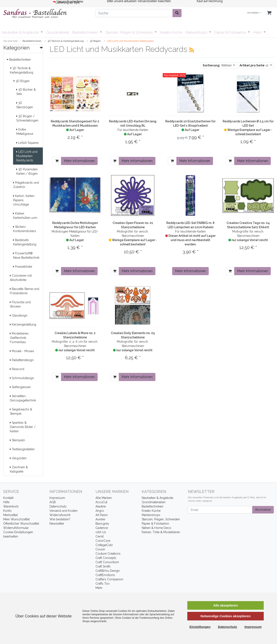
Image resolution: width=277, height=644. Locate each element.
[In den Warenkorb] (57, 161)
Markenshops (197, 32)
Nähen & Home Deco (156, 528)
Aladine (101, 506)
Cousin (100, 549)
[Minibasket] (269, 13)
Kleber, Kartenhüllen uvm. (25, 216)
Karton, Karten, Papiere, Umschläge (24, 200)
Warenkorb (11, 506)
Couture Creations (108, 554)
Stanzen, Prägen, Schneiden (161, 519)
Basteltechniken (86, 32)
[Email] (220, 510)
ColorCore (103, 541)
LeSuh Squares (28, 143)
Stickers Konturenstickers (25, 229)
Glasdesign (19, 315)
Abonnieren (263, 510)
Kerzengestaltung (23, 324)
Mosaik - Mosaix (22, 351)
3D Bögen (21, 81)
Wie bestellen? (60, 519)
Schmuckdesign (22, 378)
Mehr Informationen (79, 161)
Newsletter (57, 524)
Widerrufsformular (16, 528)
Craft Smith (103, 566)
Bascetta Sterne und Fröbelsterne (25, 291)
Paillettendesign (22, 360)
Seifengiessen (20, 387)
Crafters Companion (109, 579)
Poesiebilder (23, 267)
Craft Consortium (107, 562)
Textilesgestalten (22, 449)
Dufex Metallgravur (25, 132)
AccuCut (101, 502)
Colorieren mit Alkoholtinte (21, 278)
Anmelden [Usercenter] (254, 13)
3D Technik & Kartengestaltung (22, 70)
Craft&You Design (108, 571)
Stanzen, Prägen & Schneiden (130, 32)
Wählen (218, 65)
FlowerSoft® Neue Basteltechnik (26, 255)
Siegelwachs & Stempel (21, 411)
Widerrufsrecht (60, 515)
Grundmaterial (58, 32)
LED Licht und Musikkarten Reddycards (27, 156)
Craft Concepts (106, 558)
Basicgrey (102, 524)
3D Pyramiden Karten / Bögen (27, 171)
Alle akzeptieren (225, 605)
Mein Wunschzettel (16, 519)
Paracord (17, 369)
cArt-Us (101, 532)
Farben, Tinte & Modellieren (161, 532)
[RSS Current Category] (192, 50)
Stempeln (17, 440)
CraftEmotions (105, 575)
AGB (53, 502)
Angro (100, 511)
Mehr (258, 32)
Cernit (100, 536)
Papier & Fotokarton (231, 32)
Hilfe (6, 502)
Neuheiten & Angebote (21, 32)
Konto (7, 511)
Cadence (102, 528)
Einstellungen (200, 627)
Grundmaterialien (154, 502)
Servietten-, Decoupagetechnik (23, 398)
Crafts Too (103, 584)
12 (254, 65)
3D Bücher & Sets (26, 92)
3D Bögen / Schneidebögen (27, 118)
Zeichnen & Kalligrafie (19, 469)
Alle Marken (104, 498)
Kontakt (8, 498)
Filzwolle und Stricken (20, 304)
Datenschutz (58, 506)
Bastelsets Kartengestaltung (25, 242)
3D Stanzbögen (25, 105)
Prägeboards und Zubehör (26, 185)
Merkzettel (10, 515)
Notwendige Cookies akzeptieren (225, 616)
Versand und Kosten (63, 511)
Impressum (57, 498)
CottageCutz (104, 545)
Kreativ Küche (171, 32)
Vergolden (18, 458)
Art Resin (102, 515)
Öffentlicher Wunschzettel (21, 524)
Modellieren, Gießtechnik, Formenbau (19, 338)
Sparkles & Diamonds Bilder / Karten (23, 427)
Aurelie (100, 519)
